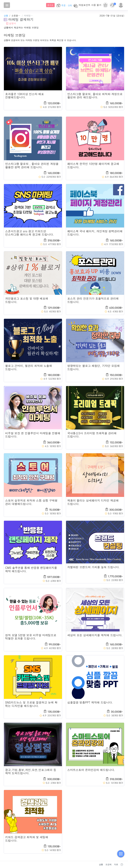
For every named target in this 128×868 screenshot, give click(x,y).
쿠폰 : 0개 (64, 5)
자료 (116, 864)
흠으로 (50, 5)
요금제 (108, 864)
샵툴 (6, 16)
